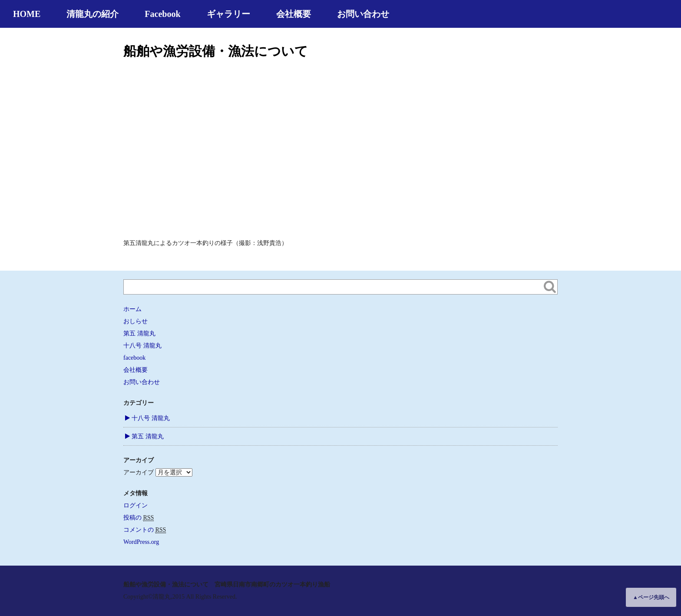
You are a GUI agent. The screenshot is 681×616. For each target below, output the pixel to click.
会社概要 (294, 14)
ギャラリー (228, 14)
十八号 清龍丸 (142, 346)
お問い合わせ (363, 14)
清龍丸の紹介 (93, 14)
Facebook (162, 14)
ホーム (132, 309)
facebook (134, 358)
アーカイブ (139, 472)
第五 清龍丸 (139, 333)
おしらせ (136, 321)
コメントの (145, 530)
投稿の (139, 518)
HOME (27, 14)
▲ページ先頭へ (651, 597)
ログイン (136, 505)
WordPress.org (141, 542)
